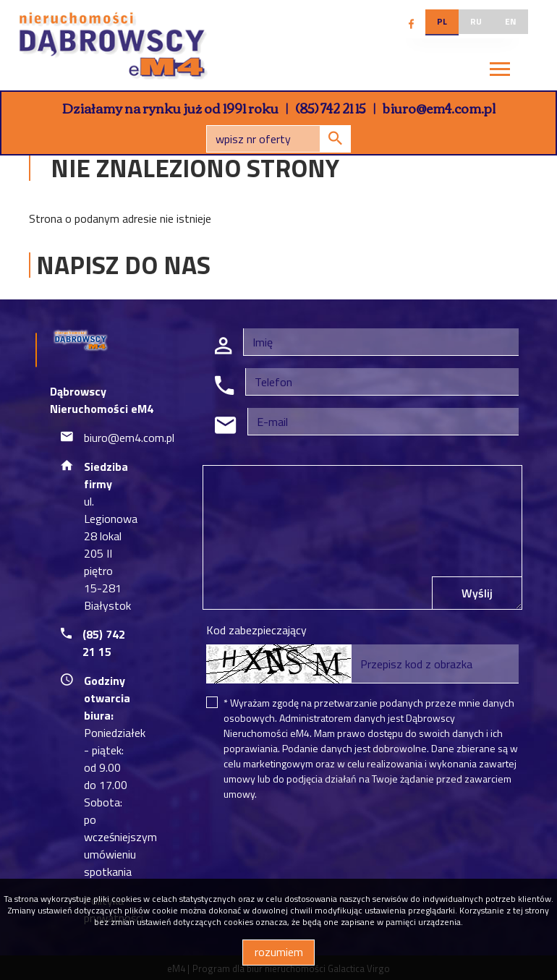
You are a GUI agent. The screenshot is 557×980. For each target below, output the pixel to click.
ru (476, 21)
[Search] (278, 139)
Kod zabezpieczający (256, 630)
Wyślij (477, 593)
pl (442, 21)
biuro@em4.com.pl (439, 108)
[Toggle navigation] (500, 71)
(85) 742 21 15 (331, 108)
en (511, 21)
